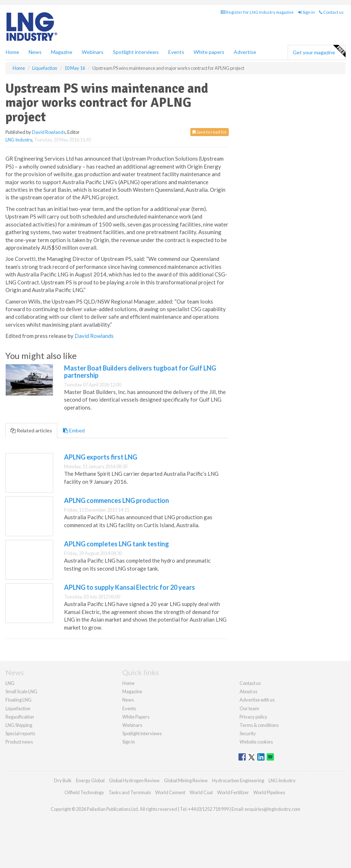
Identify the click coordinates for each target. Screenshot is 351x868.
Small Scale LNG (21, 691)
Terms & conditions (259, 725)
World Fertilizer (233, 792)
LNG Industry (19, 140)
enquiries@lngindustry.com (272, 809)
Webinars (93, 52)
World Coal (201, 792)
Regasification (20, 717)
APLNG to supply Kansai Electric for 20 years (130, 587)
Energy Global (90, 780)
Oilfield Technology (84, 792)
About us (248, 691)
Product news (19, 742)
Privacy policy (253, 717)
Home (12, 52)
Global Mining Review (186, 780)
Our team (249, 708)
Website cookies (256, 742)
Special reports (20, 733)
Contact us (331, 12)
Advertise (245, 52)
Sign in (306, 12)
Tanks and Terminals (130, 792)
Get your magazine (319, 51)
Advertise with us (257, 700)
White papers (209, 52)
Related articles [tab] (31, 430)
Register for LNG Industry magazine (257, 12)
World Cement (170, 792)
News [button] (35, 52)
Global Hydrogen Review (134, 780)
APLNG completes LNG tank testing (117, 544)
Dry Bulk (63, 780)
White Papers (136, 717)
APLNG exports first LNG (101, 457)
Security (248, 733)
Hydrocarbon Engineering (238, 780)
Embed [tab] (74, 430)
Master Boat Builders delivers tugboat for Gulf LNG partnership (140, 372)
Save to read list (210, 132)
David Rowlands (49, 132)
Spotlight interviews (136, 52)
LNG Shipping (19, 725)
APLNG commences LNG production (117, 500)
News (128, 700)
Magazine (62, 52)
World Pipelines (269, 792)
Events (176, 52)
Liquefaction (18, 708)
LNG (10, 683)
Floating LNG (18, 700)
